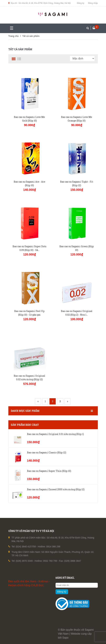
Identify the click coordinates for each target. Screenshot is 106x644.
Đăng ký (81, 3)
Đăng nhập (93, 3)
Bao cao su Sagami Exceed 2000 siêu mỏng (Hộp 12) (56, 489)
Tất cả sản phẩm (31, 36)
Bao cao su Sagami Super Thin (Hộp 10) (49, 471)
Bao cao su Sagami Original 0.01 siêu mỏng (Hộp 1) (55, 434)
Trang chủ (14, 36)
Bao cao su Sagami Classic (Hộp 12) (47, 452)
